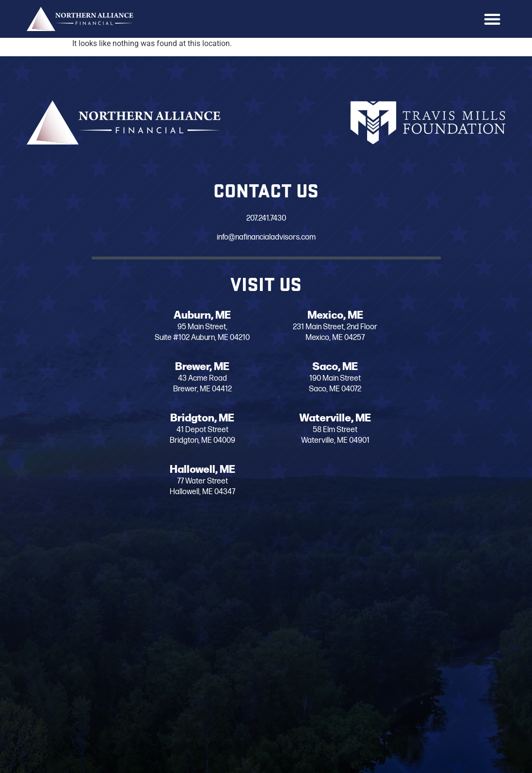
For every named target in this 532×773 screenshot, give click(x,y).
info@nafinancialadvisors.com (265, 237)
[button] (492, 19)
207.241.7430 (265, 218)
